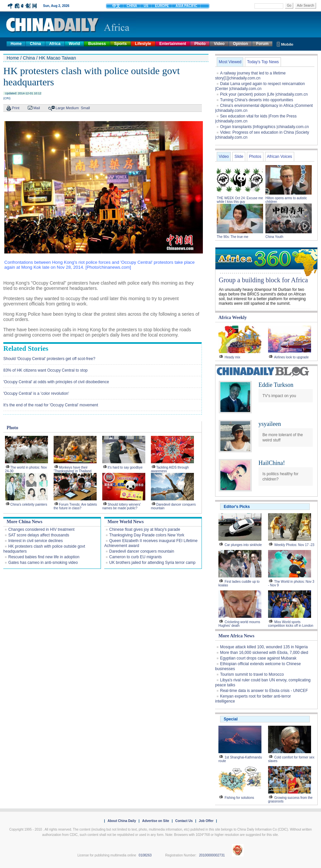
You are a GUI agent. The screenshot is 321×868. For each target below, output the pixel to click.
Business (97, 44)
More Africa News (236, 636)
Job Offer (206, 821)
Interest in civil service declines (36, 541)
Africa (55, 44)
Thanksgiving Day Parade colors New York (147, 535)
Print (16, 108)
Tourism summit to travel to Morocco (252, 674)
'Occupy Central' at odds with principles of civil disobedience (56, 382)
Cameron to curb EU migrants (136, 557)
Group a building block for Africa (263, 280)
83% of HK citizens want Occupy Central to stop (46, 370)
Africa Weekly (233, 318)
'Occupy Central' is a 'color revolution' (36, 393)
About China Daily (122, 821)
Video (219, 44)
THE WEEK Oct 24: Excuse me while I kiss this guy (240, 200)
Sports (120, 44)
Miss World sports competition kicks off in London (291, 624)
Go (289, 5)
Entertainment (173, 44)
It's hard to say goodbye (125, 467)
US (146, 6)
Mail (37, 108)
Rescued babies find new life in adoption (44, 557)
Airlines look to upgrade (291, 357)
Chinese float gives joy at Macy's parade (145, 529)
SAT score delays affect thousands (39, 535)
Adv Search (305, 5)
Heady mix (232, 357)
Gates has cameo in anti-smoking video (43, 563)
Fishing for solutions (239, 798)
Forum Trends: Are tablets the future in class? (75, 506)
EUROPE (162, 6)
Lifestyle (143, 44)
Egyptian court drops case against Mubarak (258, 658)
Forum (262, 44)
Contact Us (184, 821)
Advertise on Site (156, 821)
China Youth (274, 237)
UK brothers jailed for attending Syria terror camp (152, 563)
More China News (24, 522)
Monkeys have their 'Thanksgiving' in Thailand (72, 469)
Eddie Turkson (276, 385)
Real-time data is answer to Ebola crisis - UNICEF (264, 691)
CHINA (132, 6)
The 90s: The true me (232, 237)
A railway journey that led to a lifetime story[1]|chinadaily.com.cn (250, 76)
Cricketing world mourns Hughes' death (239, 624)
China (35, 44)
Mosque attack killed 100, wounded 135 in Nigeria (264, 647)
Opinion (240, 44)
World (74, 44)
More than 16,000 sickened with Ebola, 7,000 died (264, 653)
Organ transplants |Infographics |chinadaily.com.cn (264, 127)
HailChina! (272, 463)
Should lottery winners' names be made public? (121, 506)
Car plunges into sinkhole (243, 545)
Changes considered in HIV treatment (41, 529)
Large (60, 108)
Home (16, 44)
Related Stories (26, 348)
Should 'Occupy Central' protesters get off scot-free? (49, 359)
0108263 (145, 855)
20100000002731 (212, 855)
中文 (116, 6)
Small (85, 108)
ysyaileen (270, 424)
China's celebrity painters (29, 504)
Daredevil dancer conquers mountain (142, 551)
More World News (126, 522)
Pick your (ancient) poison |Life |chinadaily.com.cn (264, 94)
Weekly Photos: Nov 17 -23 (294, 545)
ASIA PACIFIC (186, 6)
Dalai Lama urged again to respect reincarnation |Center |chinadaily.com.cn (260, 86)
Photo (200, 44)
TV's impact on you (279, 396)
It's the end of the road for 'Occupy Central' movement (51, 405)
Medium (72, 108)
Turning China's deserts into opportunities (257, 100)
